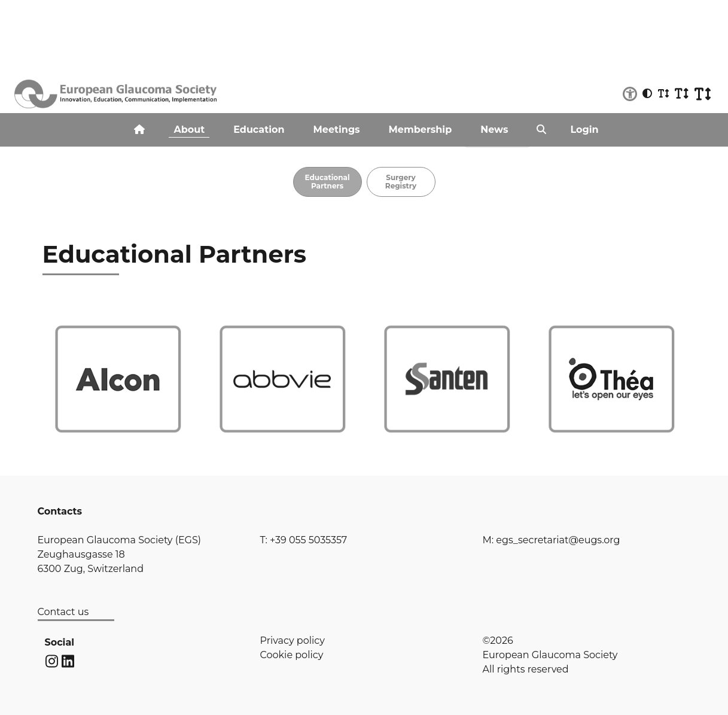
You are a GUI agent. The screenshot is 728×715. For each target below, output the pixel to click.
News (494, 130)
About (189, 130)
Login (584, 130)
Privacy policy (293, 641)
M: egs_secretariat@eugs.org (552, 540)
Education (259, 130)
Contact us (63, 612)
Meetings (337, 130)
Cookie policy (292, 655)
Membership (421, 130)
